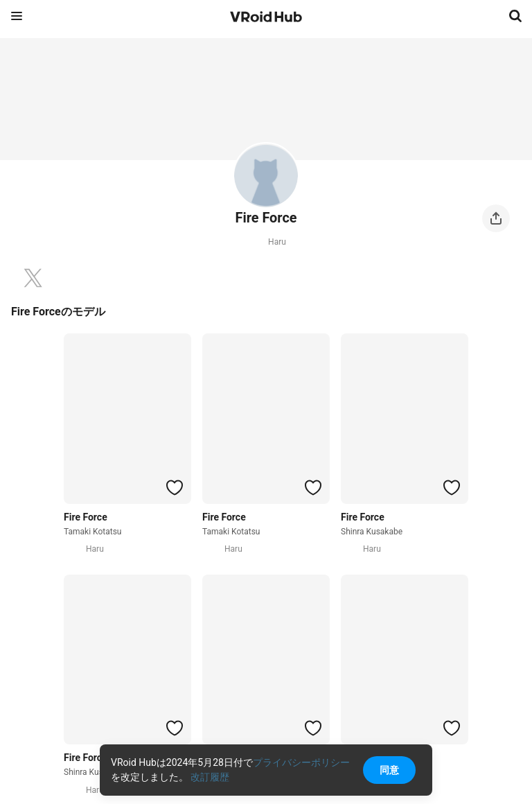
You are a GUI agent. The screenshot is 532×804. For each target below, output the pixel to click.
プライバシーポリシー (301, 762)
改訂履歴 (210, 777)
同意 (389, 770)
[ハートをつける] (175, 487)
